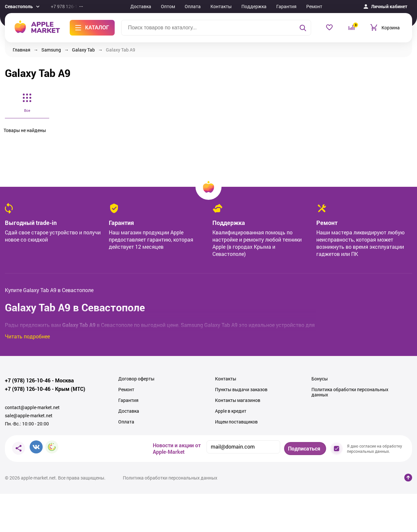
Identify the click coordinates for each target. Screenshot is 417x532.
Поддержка (254, 6)
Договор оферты (136, 379)
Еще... (337, 6)
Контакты (221, 6)
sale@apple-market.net (29, 416)
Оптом (168, 6)
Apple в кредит (231, 411)
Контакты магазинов (238, 400)
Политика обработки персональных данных (350, 392)
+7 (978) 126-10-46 (28, 380)
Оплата (193, 6)
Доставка (141, 6)
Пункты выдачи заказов (241, 390)
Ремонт (314, 6)
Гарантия (286, 6)
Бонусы (320, 379)
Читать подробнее (27, 336)
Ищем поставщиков (236, 422)
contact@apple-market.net (32, 407)
